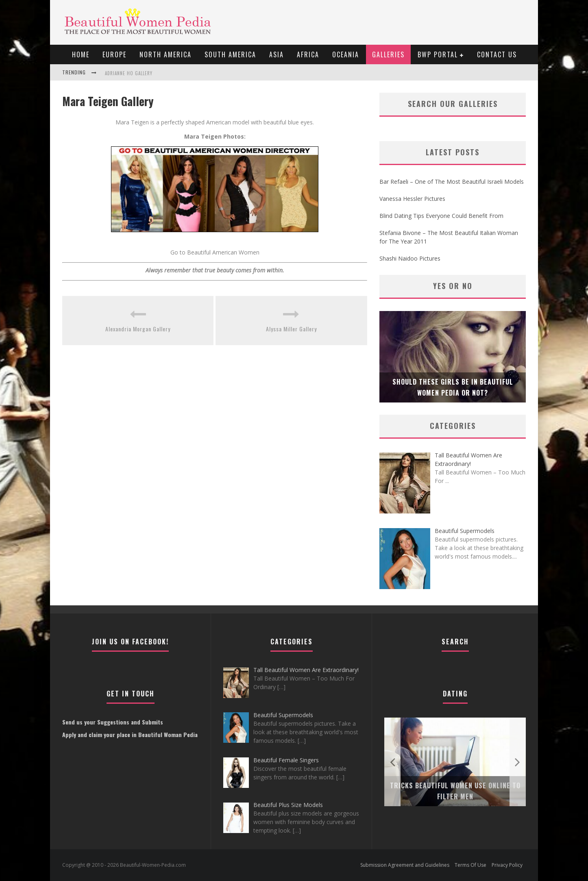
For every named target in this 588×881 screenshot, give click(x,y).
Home (81, 54)
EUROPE (114, 54)
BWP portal (438, 54)
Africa (308, 54)
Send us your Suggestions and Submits (113, 722)
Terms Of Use (470, 865)
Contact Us (497, 54)
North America (166, 54)
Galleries (388, 54)
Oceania (346, 54)
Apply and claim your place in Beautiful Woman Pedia (130, 734)
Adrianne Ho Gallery (129, 73)
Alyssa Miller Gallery (291, 329)
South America (230, 54)
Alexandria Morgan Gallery (138, 329)
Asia (277, 54)
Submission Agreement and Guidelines (405, 865)
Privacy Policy (507, 865)
